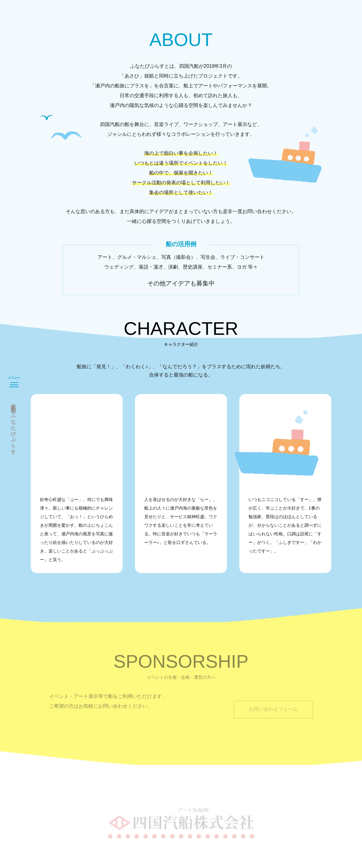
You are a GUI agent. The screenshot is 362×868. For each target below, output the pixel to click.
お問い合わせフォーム (273, 715)
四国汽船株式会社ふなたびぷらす (13, 426)
